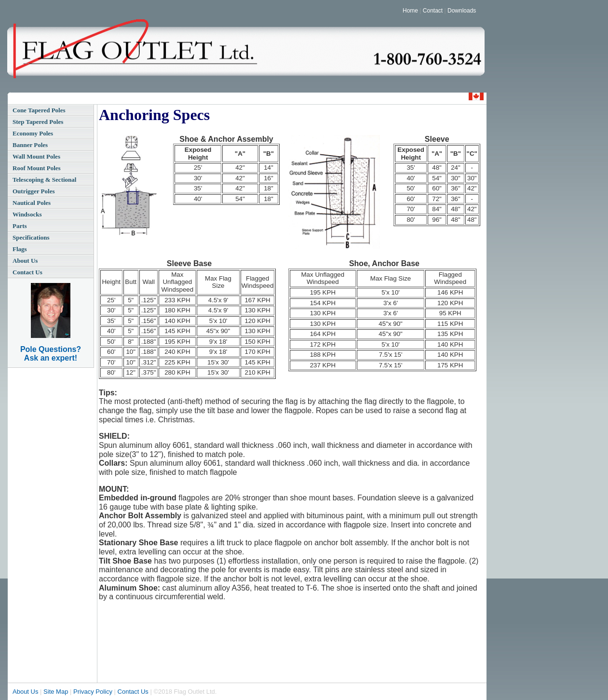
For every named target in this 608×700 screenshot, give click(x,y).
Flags (20, 249)
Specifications (31, 237)
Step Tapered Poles (38, 122)
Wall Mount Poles (36, 156)
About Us (25, 261)
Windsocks (27, 214)
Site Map (56, 692)
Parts (20, 226)
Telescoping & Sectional (44, 180)
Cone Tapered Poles (39, 110)
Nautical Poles (32, 203)
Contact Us (27, 272)
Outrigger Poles (34, 191)
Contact (433, 11)
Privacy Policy (93, 692)
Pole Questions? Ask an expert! (51, 354)
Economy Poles (33, 133)
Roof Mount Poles (37, 168)
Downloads (462, 11)
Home (410, 11)
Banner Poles (30, 145)
